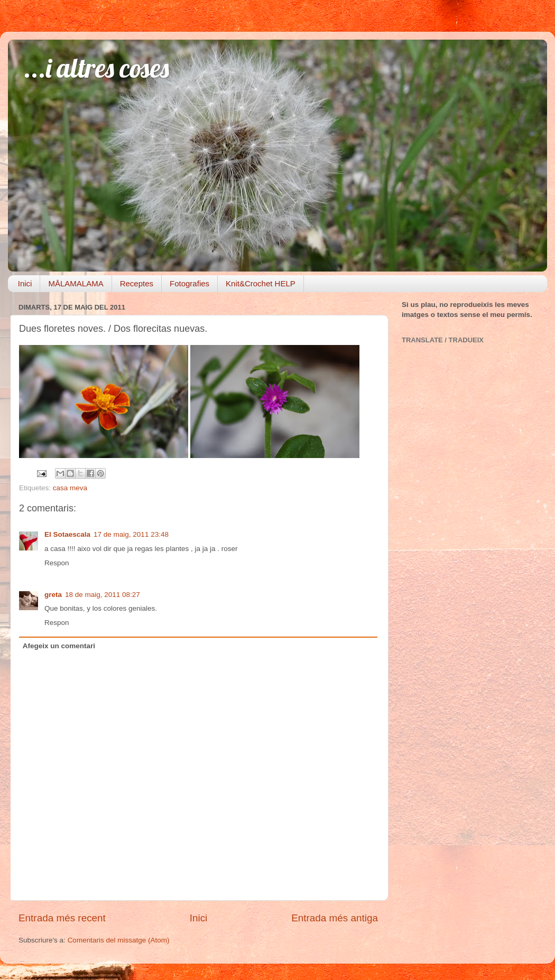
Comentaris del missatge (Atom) (119, 940)
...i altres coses (96, 68)
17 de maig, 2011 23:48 (131, 534)
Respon (57, 563)
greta (53, 595)
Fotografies (189, 283)
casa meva (70, 488)
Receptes (137, 283)
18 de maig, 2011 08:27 (103, 595)
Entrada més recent (62, 918)
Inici (25, 283)
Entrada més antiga (335, 918)
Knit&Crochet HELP (261, 283)
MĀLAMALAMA (76, 283)
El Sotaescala (67, 534)
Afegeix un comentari (59, 646)
